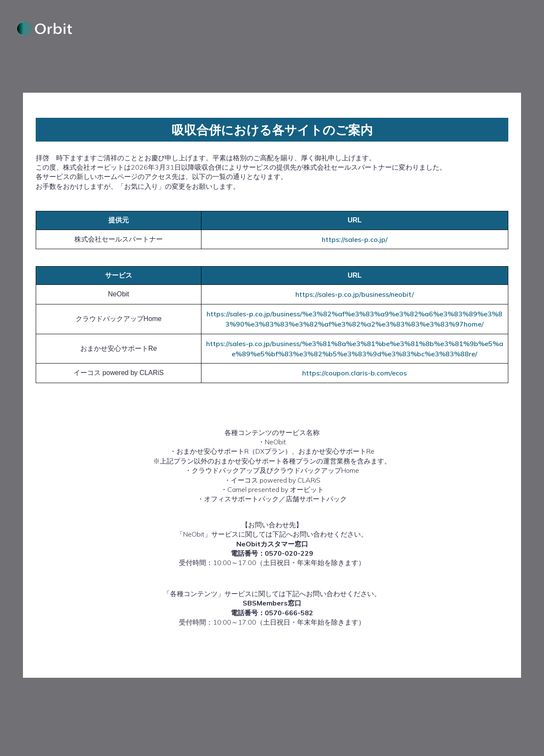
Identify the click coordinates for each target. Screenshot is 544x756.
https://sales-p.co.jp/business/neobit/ (355, 300)
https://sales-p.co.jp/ (355, 244)
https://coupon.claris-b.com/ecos (354, 378)
